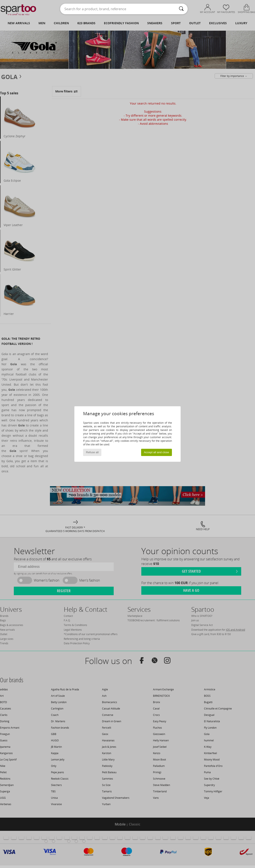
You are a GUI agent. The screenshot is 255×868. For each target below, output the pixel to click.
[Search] (181, 9)
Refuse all (92, 452)
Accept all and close (157, 452)
